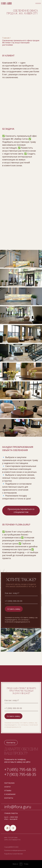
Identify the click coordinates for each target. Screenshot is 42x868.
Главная (6, 38)
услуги (7, 787)
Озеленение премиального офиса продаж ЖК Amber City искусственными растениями (21, 43)
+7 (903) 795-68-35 (20, 774)
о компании (10, 794)
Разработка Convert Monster (14, 854)
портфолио (9, 783)
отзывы (8, 790)
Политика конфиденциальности (15, 850)
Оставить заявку (14, 609)
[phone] (21, 601)
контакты (9, 798)
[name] (21, 593)
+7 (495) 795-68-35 (20, 769)
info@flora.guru (18, 807)
